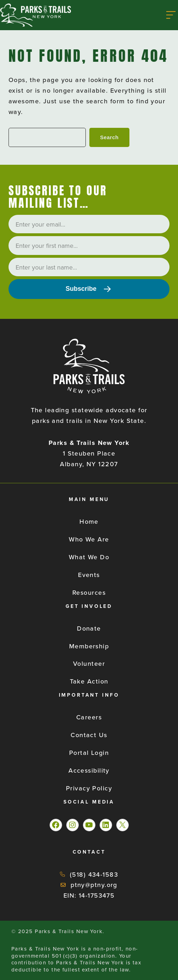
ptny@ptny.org (94, 885)
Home (89, 521)
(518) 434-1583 (94, 874)
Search (109, 137)
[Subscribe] (89, 289)
